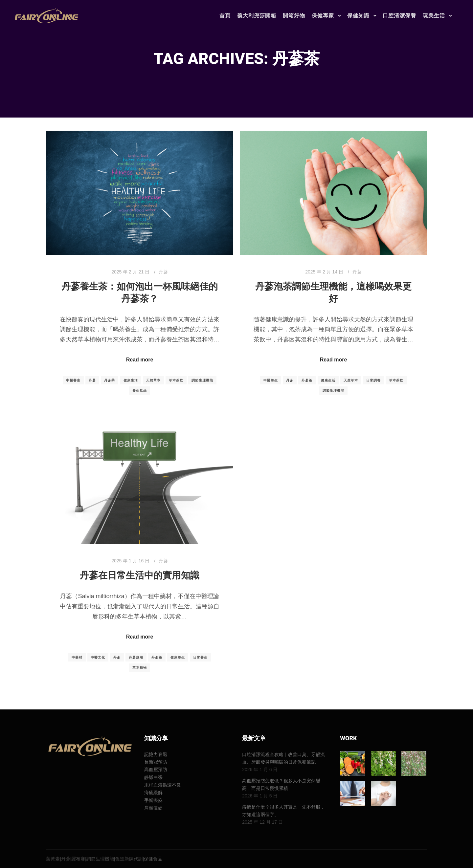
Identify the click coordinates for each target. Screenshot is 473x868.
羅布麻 (78, 859)
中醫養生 (73, 380)
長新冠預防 (156, 762)
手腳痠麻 (153, 800)
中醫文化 (98, 657)
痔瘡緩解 (153, 792)
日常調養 (373, 380)
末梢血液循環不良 (163, 785)
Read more (140, 360)
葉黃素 (53, 859)
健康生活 (131, 380)
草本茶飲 (176, 380)
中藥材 (77, 657)
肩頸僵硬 (153, 808)
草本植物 (140, 668)
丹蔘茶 (110, 380)
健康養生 (178, 657)
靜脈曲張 (153, 777)
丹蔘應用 (136, 657)
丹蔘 (163, 272)
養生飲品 (140, 391)
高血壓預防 (156, 770)
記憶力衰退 (156, 754)
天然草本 (153, 380)
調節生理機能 (202, 380)
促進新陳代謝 (129, 859)
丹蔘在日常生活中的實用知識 (140, 575)
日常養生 (200, 657)
